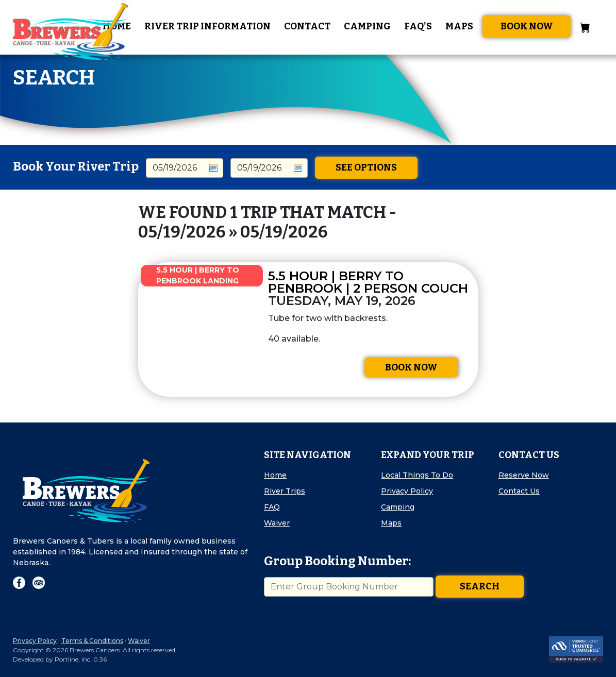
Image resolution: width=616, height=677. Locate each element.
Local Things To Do (417, 475)
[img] (198, 329)
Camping (367, 26)
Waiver (277, 523)
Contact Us (519, 491)
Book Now (527, 26)
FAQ (272, 507)
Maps (459, 26)
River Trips (285, 491)
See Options (366, 167)
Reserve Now (524, 475)
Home (275, 475)
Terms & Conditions (92, 641)
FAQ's (418, 26)
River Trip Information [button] (207, 26)
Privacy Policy (407, 491)
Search (480, 586)
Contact (307, 26)
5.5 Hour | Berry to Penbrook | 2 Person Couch (368, 282)
